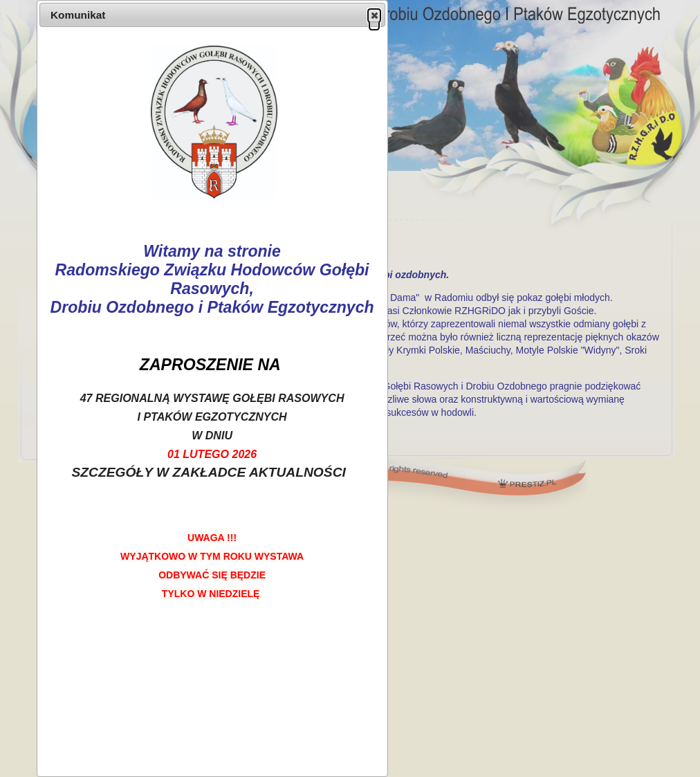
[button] (374, 15)
